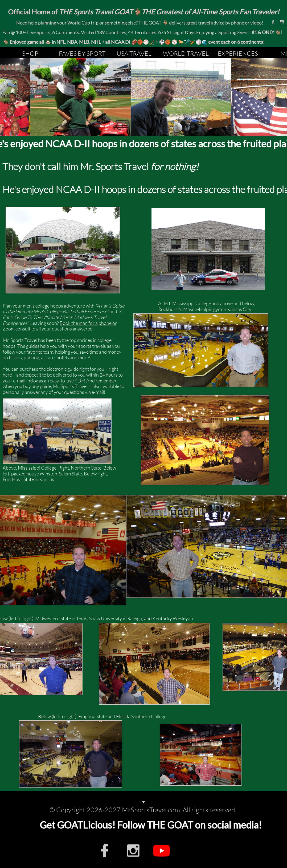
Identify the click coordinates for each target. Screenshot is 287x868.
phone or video (246, 23)
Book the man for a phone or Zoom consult (60, 326)
